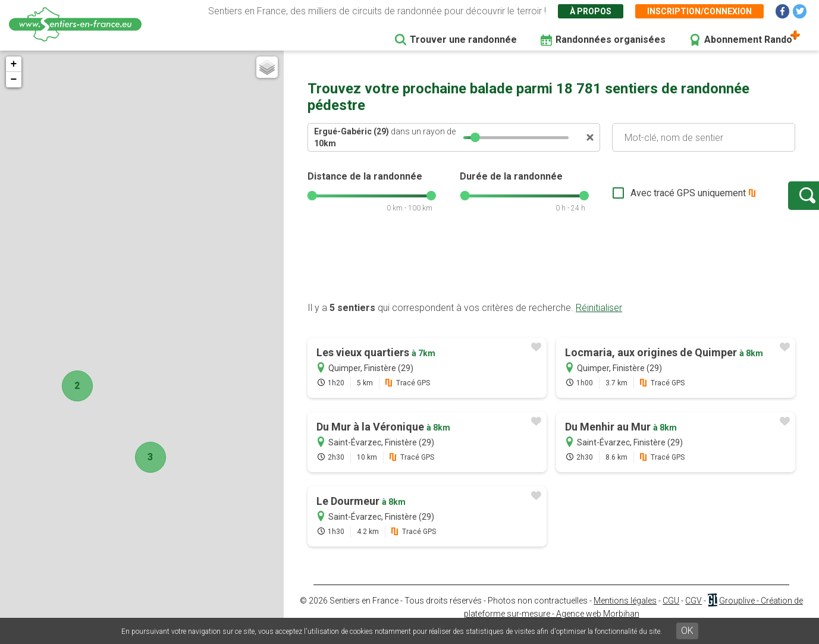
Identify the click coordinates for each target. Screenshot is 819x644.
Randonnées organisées (611, 40)
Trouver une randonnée (463, 40)
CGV (694, 612)
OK (687, 631)
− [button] (14, 80)
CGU (671, 612)
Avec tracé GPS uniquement (649, 199)
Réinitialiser (599, 320)
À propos (591, 11)
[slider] (475, 137)
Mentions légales (625, 612)
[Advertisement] (551, 275)
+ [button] (14, 64)
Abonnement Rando (748, 40)
